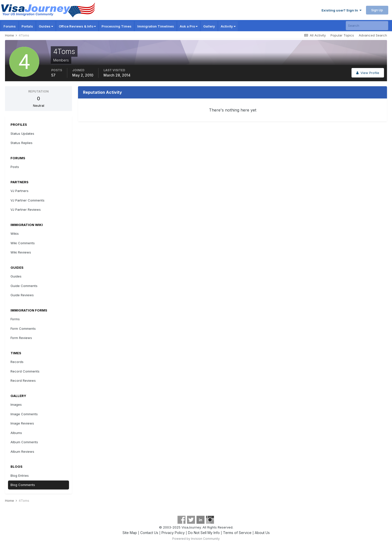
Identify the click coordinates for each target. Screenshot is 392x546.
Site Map (130, 533)
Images (16, 404)
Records (17, 362)
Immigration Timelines (156, 26)
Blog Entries (20, 475)
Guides (46, 26)
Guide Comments (24, 286)
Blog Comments (23, 485)
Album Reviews (22, 451)
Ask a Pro (189, 26)
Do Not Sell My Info (204, 533)
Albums (16, 433)
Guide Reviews (22, 295)
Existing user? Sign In (341, 10)
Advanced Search (373, 35)
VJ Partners (19, 191)
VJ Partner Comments (27, 200)
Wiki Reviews (21, 252)
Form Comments (23, 328)
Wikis (15, 233)
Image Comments (24, 414)
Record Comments (25, 371)
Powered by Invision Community (196, 539)
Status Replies (21, 143)
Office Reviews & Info (77, 26)
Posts (15, 167)
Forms (15, 319)
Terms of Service (237, 533)
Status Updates (22, 133)
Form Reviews (21, 338)
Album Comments (24, 442)
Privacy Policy (173, 533)
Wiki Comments (23, 243)
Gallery (209, 26)
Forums (10, 26)
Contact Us (149, 533)
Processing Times (116, 26)
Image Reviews (22, 423)
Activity (228, 26)
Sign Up (377, 10)
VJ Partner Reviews (26, 209)
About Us (262, 533)
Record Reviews (23, 380)
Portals (27, 26)
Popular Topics (342, 35)
